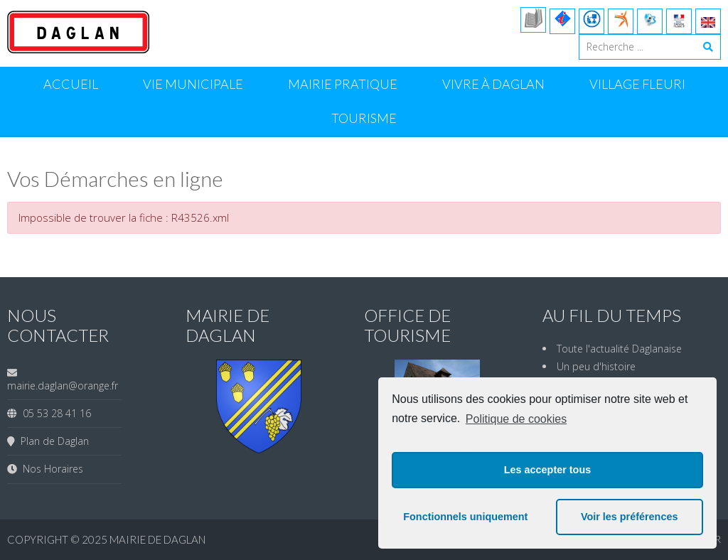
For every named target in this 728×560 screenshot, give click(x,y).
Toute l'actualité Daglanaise (619, 349)
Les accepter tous (547, 470)
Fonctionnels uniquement (465, 517)
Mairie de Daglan (157, 539)
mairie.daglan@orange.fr (63, 386)
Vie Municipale (193, 84)
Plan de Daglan (52, 441)
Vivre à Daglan (493, 84)
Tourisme (364, 118)
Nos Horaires (50, 469)
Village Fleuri (637, 84)
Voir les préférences (630, 517)
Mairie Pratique (343, 84)
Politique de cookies (516, 419)
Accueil (71, 84)
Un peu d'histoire (596, 366)
